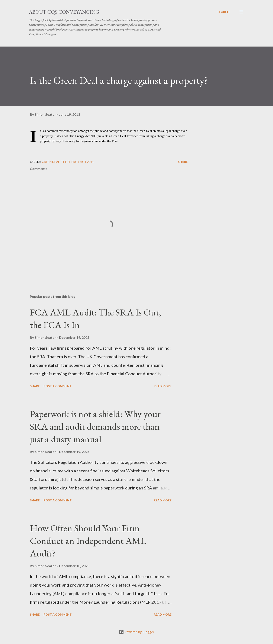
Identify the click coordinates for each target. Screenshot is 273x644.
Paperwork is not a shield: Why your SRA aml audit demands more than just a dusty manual (95, 426)
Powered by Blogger (136, 632)
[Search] (224, 12)
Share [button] (183, 162)
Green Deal (51, 162)
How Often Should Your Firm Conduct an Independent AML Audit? (88, 540)
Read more (163, 386)
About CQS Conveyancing (64, 12)
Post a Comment (58, 386)
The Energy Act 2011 (77, 162)
